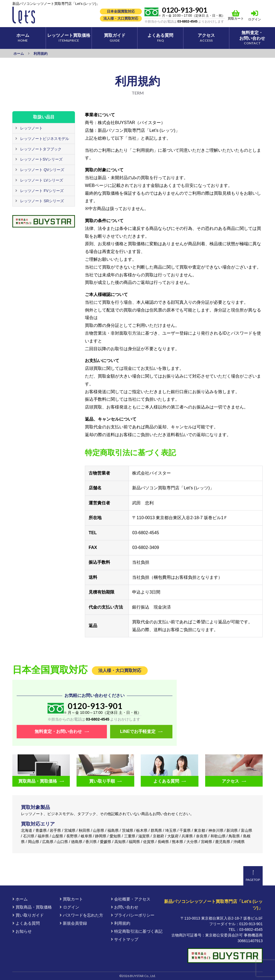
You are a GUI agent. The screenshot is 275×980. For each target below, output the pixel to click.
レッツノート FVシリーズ (41, 191)
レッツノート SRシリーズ (41, 201)
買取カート (236, 15)
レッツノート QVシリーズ (42, 170)
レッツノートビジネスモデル (44, 139)
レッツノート (31, 128)
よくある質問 (26, 923)
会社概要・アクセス (131, 899)
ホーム (20, 899)
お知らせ (22, 931)
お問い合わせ (125, 907)
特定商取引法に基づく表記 (137, 931)
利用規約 (121, 923)
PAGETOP (253, 880)
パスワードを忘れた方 (81, 915)
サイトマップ (125, 939)
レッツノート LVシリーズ (41, 180)
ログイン (255, 19)
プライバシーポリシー (133, 915)
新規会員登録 (73, 923)
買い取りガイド (28, 915)
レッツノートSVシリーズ (41, 159)
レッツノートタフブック (40, 149)
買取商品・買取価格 (32, 907)
